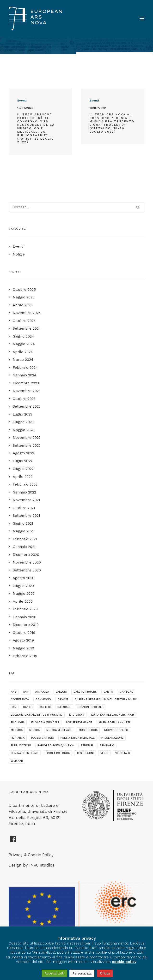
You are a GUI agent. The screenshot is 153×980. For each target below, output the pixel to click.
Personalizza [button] (82, 973)
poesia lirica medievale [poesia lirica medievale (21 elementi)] (78, 738)
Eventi (22, 101)
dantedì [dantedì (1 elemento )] (45, 707)
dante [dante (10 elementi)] (28, 707)
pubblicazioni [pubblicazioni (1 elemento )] (21, 745)
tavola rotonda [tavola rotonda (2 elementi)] (57, 753)
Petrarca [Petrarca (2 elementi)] (18, 738)
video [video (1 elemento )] (104, 753)
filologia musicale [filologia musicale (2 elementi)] (45, 722)
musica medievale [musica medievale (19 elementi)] (59, 730)
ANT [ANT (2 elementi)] (26, 692)
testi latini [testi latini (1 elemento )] (85, 753)
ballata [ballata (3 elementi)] (61, 692)
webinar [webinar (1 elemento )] (17, 761)
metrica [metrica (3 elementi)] (17, 730)
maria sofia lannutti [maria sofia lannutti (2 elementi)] (114, 722)
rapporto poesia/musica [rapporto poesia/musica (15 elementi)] (56, 745)
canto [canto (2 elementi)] (108, 692)
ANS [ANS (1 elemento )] (14, 692)
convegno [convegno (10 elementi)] (43, 699)
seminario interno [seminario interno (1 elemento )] (25, 753)
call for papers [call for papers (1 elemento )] (85, 692)
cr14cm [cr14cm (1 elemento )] (63, 699)
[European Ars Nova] (35, 18)
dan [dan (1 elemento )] (14, 707)
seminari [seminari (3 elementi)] (87, 745)
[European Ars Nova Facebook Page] (13, 841)
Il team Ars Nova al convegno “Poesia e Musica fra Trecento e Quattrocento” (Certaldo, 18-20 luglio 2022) (112, 123)
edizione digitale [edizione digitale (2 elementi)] (91, 707)
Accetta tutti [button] (54, 973)
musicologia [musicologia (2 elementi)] (88, 730)
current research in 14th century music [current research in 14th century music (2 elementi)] (106, 699)
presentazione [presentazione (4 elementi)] (112, 738)
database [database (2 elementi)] (64, 707)
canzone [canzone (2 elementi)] (126, 692)
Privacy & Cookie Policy (31, 855)
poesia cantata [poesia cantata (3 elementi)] (43, 738)
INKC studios (42, 865)
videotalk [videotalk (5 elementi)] (123, 753)
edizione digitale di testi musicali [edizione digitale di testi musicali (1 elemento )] (37, 715)
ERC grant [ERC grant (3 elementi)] (77, 715)
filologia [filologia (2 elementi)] (18, 722)
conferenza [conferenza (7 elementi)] (20, 699)
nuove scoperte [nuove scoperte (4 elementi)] (117, 730)
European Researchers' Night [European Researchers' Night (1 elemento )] (114, 715)
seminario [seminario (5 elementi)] (107, 745)
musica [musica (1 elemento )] (34, 730)
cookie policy (124, 962)
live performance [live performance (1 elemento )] (79, 722)
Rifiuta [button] (105, 973)
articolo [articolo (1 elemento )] (42, 692)
